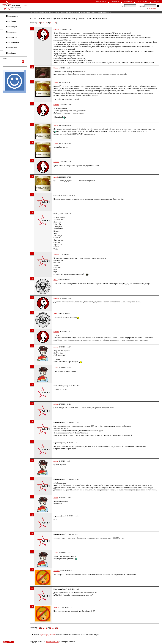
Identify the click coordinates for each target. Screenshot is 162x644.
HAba (55, 280)
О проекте (115, 1)
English (156, 1)
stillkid (56, 404)
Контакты (128, 1)
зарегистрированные (48, 634)
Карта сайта (101, 1)
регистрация (153, 8)
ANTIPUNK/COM (36, 12)
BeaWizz (57, 571)
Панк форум (49, 12)
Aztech (56, 82)
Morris (56, 68)
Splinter (56, 254)
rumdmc (56, 29)
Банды (57, 12)
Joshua (56, 347)
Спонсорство (142, 1)
